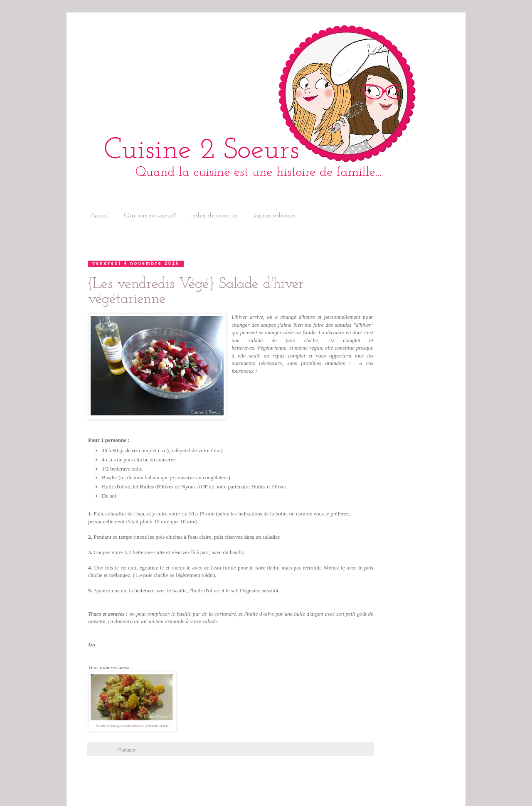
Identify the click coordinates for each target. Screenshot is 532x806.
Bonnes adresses (274, 216)
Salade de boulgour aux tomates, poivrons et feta (132, 726)
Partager (127, 750)
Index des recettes (214, 216)
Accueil (100, 216)
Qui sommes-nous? (150, 216)
